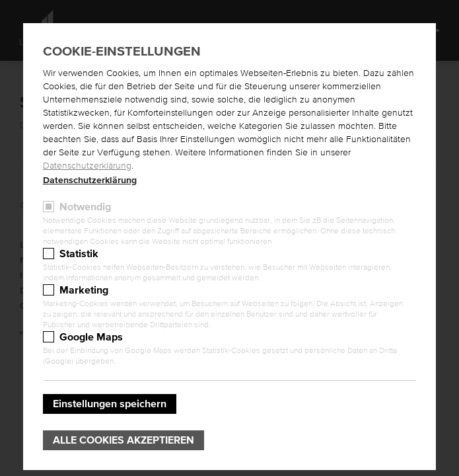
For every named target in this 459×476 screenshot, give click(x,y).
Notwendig (85, 207)
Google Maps (91, 337)
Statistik (79, 254)
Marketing (84, 290)
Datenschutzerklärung (87, 166)
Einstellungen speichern (110, 404)
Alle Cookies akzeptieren (124, 440)
